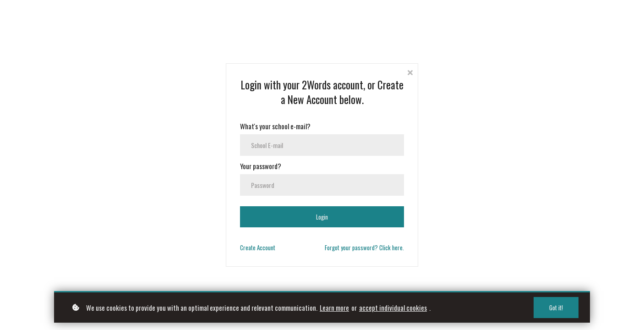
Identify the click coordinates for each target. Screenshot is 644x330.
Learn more (334, 308)
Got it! (556, 308)
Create (258, 247)
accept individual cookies (393, 308)
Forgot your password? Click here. (364, 247)
